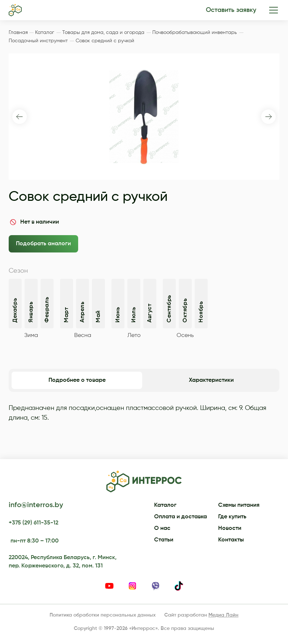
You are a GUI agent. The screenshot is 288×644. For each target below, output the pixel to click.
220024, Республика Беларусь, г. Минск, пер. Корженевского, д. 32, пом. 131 (63, 562)
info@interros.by (36, 505)
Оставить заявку (231, 10)
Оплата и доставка (181, 517)
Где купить (232, 517)
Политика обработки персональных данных (103, 615)
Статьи (164, 540)
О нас (162, 528)
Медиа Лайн (223, 615)
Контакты (231, 540)
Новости (230, 528)
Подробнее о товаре (77, 380)
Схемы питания (239, 505)
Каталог (165, 505)
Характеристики (211, 380)
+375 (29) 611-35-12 (33, 523)
